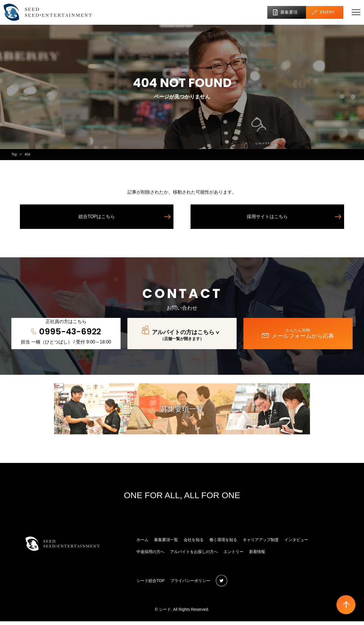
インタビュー (296, 543)
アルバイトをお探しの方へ (194, 556)
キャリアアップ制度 (261, 543)
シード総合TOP (151, 584)
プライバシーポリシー (190, 584)
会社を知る (194, 543)
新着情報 (257, 556)
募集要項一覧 (182, 413)
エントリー (233, 556)
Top (14, 158)
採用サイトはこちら (267, 220)
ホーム (142, 543)
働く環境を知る (223, 543)
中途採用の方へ (150, 556)
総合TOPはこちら (97, 220)
